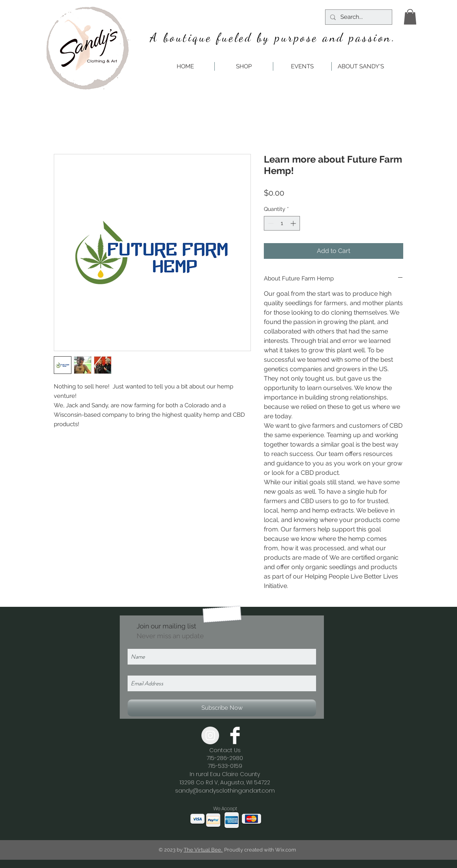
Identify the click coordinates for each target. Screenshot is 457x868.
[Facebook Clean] (235, 735)
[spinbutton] (282, 223)
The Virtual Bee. (203, 850)
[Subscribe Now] (222, 708)
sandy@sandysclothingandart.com (225, 791)
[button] (410, 17)
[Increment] (294, 223)
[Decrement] (270, 223)
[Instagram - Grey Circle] (210, 735)
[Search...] (358, 17)
